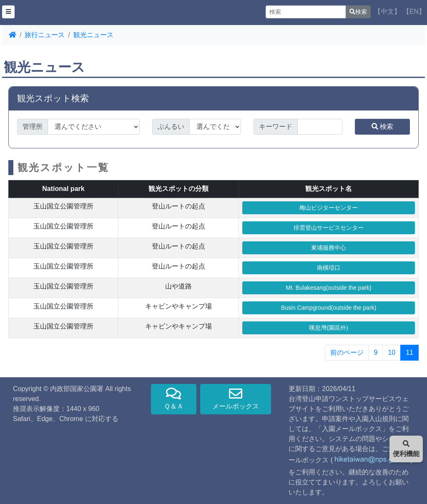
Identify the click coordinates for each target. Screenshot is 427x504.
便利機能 (406, 449)
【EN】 (414, 11)
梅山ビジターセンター (329, 208)
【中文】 (387, 11)
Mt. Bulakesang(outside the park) (328, 288)
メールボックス (236, 398)
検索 (358, 12)
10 (392, 352)
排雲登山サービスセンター (329, 228)
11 (409, 352)
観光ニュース (93, 35)
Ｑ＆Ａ (174, 398)
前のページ (347, 352)
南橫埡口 (329, 268)
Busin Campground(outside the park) (329, 308)
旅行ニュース (45, 35)
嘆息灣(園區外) (328, 328)
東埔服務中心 (329, 248)
